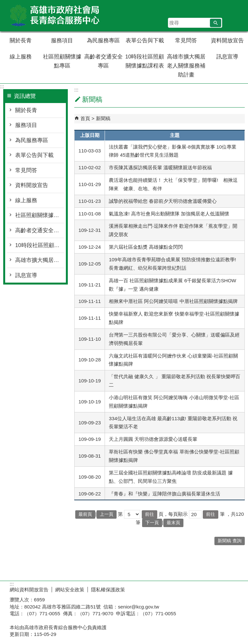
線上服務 (21, 57)
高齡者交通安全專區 (103, 61)
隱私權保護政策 (108, 590)
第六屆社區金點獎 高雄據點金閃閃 (146, 247)
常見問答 (186, 41)
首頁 (85, 118)
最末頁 (173, 523)
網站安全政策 (70, 590)
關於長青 (21, 41)
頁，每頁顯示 (173, 514)
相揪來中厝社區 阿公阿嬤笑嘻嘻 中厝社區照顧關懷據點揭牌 (173, 301)
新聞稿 (103, 118)
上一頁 (107, 514)
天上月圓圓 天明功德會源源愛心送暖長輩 (153, 439)
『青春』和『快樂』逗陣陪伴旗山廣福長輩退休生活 (165, 494)
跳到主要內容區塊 (3, 3)
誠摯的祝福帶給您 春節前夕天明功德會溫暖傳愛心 (163, 201)
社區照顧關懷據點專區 (62, 61)
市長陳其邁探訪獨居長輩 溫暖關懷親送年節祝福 (160, 167)
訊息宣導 (227, 57)
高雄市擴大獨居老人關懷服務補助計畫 (186, 66)
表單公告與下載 (145, 41)
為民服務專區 (103, 41)
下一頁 (152, 523)
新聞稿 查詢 (230, 541)
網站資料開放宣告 (29, 590)
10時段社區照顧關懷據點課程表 (145, 61)
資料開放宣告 (227, 41)
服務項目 (62, 41)
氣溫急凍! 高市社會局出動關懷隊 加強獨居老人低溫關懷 (169, 214)
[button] (216, 23)
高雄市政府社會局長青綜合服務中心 (55, 16)
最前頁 (85, 514)
